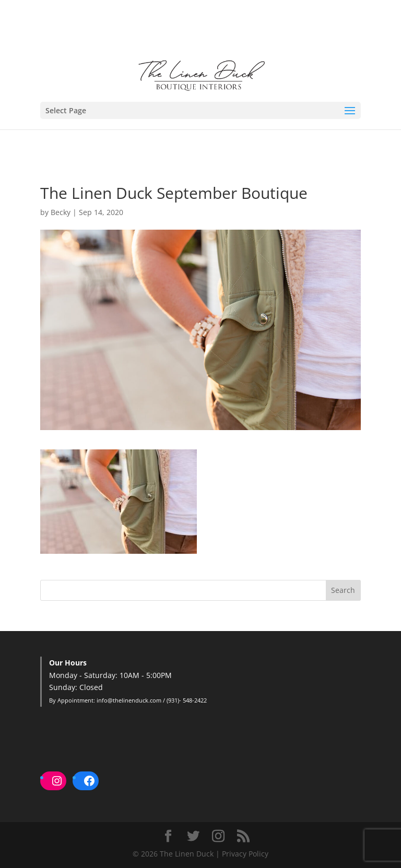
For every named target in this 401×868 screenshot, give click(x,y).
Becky (61, 212)
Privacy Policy (245, 854)
